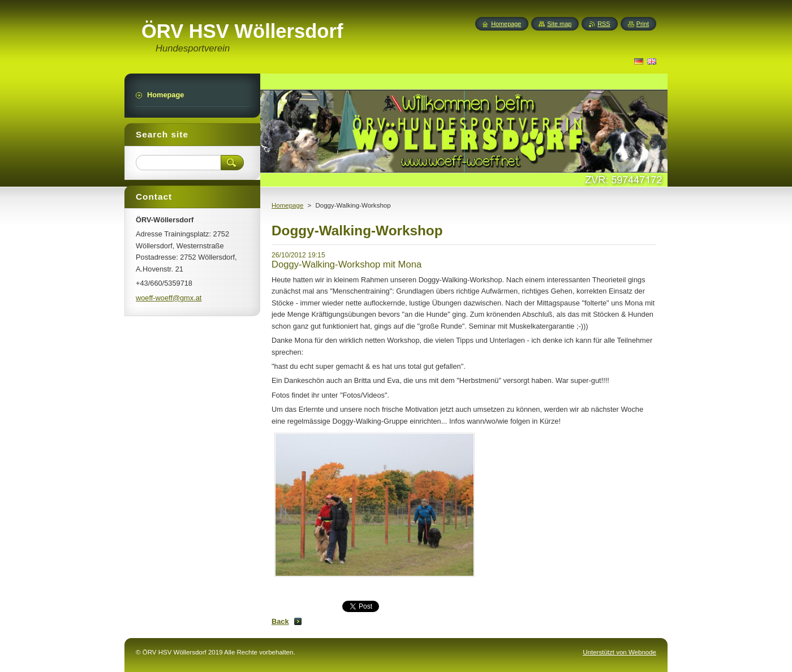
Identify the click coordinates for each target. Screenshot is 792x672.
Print (643, 24)
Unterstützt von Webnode (619, 652)
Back (280, 621)
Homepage (287, 205)
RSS (604, 24)
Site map (559, 24)
